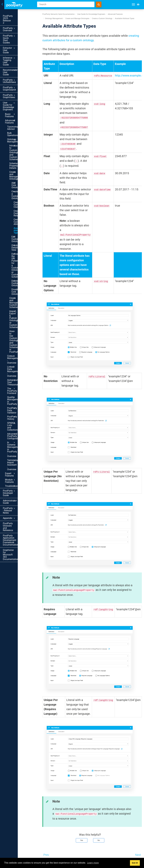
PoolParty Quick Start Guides (18, 28)
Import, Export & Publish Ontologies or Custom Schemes (22, 203)
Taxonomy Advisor (17, 83)
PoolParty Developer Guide (18, 305)
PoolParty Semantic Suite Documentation (59, 14)
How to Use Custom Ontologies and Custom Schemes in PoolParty (22, 213)
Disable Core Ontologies (18, 190)
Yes (82, 840)
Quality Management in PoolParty (21, 249)
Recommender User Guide (18, 47)
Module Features (19, 296)
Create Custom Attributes (21, 145)
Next (138, 855)
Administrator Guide (18, 311)
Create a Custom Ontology (23, 126)
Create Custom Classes (21, 132)
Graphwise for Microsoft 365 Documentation (15, 345)
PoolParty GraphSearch (18, 58)
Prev (46, 855)
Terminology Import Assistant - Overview (21, 287)
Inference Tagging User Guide (18, 41)
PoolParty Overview (18, 21)
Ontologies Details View (23, 164)
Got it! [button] (135, 863)
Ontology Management (21, 91)
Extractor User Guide (18, 34)
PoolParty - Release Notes (18, 316)
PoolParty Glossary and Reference (15, 327)
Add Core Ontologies (23, 120)
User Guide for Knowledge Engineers (18, 69)
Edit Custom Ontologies (23, 158)
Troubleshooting (19, 300)
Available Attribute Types (21, 151)
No (99, 840)
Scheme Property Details (18, 107)
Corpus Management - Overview (21, 222)
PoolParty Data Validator (21, 256)
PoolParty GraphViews (18, 63)
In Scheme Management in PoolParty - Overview (21, 280)
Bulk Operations (15, 87)
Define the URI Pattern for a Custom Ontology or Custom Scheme (23, 174)
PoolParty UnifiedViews (18, 53)
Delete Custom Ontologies (23, 183)
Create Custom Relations (21, 139)
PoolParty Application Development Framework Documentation (15, 336)
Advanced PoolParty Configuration (21, 272)
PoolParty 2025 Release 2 (16, 16)
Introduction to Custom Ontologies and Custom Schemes (22, 99)
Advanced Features (19, 79)
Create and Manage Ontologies (22, 113)
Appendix (18, 321)
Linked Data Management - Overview (21, 229)
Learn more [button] (93, 863)
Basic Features (19, 75)
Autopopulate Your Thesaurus (21, 237)
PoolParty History (21, 261)
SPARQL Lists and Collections (21, 266)
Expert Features (19, 292)
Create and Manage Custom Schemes (22, 196)
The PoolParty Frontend (21, 243)
